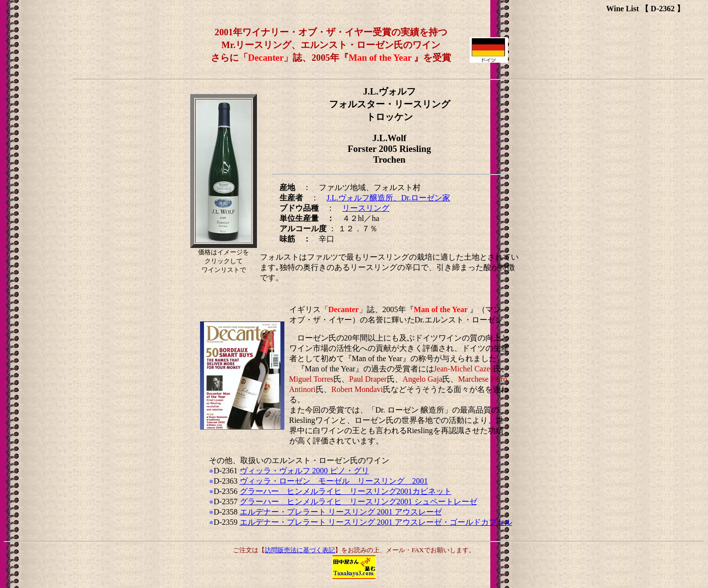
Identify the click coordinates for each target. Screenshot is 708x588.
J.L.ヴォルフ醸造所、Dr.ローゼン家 (388, 198)
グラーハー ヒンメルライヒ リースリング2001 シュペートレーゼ (358, 502)
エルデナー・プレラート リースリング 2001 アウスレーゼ (341, 512)
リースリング (366, 208)
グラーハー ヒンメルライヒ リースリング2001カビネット (346, 491)
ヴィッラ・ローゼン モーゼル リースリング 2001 (334, 481)
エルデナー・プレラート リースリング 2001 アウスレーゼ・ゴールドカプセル (376, 522)
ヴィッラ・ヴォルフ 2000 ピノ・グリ (304, 471)
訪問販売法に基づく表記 (300, 550)
